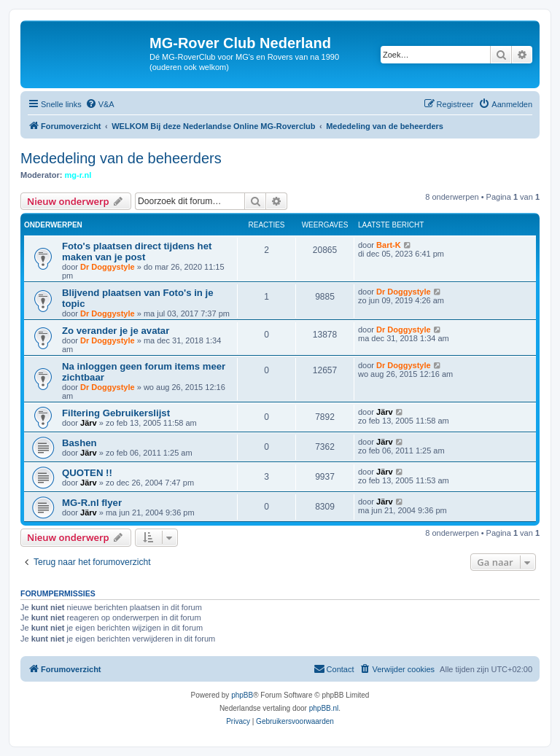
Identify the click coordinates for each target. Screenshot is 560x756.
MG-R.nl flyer (92, 503)
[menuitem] (100, 104)
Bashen (79, 443)
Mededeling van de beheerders (121, 158)
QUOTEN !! (87, 473)
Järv (89, 423)
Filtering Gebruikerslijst (116, 413)
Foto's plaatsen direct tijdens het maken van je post (137, 252)
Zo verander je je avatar (116, 331)
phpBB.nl (324, 708)
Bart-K (389, 245)
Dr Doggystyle (108, 267)
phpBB (242, 695)
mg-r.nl (78, 175)
